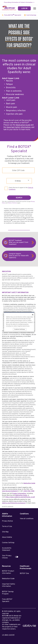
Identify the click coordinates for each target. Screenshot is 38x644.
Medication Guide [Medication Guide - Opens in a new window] (8, 579)
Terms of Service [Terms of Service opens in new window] (12, 203)
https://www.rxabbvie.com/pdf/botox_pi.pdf (20, 497)
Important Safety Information (18, 127)
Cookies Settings (8, 543)
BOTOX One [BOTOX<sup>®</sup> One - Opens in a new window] (24, 573)
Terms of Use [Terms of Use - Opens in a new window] (7, 526)
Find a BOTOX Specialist (7, 600)
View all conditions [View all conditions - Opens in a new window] (27, 519)
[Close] (33, 315)
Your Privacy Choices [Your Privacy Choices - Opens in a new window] (7, 557)
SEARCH (19, 198)
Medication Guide (23, 125)
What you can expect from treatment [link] (20, 243)
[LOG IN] (24, 8)
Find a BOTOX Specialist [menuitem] (13, 15)
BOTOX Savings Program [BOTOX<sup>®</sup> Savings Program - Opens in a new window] (8, 593)
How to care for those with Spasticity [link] (20, 256)
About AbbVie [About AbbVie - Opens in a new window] (7, 537)
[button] (34, 8)
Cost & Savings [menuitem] (31, 15)
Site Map (5, 532)
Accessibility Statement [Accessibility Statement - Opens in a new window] (7, 549)
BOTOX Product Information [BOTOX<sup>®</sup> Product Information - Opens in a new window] (8, 572)
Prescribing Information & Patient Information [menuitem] (18, 2)
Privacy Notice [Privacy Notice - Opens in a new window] (7, 521)
